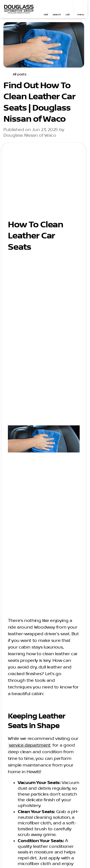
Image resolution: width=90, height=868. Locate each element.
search (57, 14)
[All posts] (17, 74)
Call (68, 14)
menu (81, 14)
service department (30, 745)
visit (46, 14)
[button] (46, 9)
